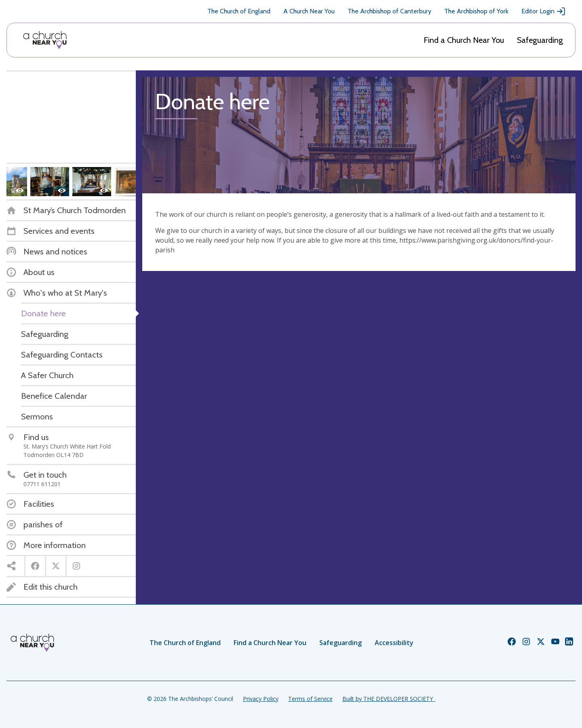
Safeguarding (540, 40)
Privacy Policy (261, 699)
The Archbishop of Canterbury (389, 11)
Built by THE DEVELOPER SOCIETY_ (389, 699)
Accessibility (394, 643)
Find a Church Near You (464, 40)
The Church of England (239, 11)
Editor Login (544, 11)
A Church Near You (309, 11)
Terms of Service (310, 699)
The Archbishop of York (476, 11)
